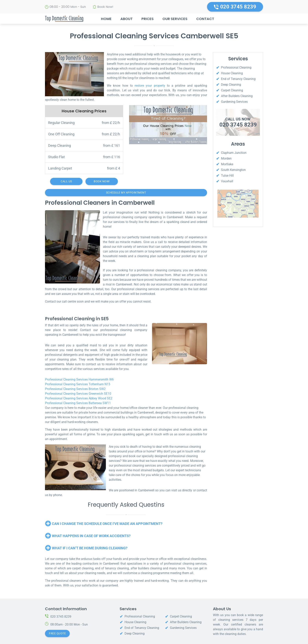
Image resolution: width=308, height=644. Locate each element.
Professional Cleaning (236, 67)
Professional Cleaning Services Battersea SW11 (78, 403)
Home (106, 19)
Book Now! (105, 7)
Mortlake (227, 164)
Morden (226, 158)
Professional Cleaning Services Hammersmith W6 (79, 379)
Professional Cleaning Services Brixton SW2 (75, 389)
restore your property (150, 86)
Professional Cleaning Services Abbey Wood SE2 (79, 398)
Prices (148, 19)
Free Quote (57, 633)
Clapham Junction (234, 153)
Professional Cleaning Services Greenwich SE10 (78, 394)
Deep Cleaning (231, 85)
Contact (205, 19)
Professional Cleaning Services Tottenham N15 (78, 384)
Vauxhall (227, 181)
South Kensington (233, 170)
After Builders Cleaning (237, 96)
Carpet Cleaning (232, 90)
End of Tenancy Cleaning (238, 79)
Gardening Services (234, 102)
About (126, 19)
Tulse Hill (227, 176)
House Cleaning (232, 73)
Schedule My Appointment (126, 193)
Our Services (175, 19)
